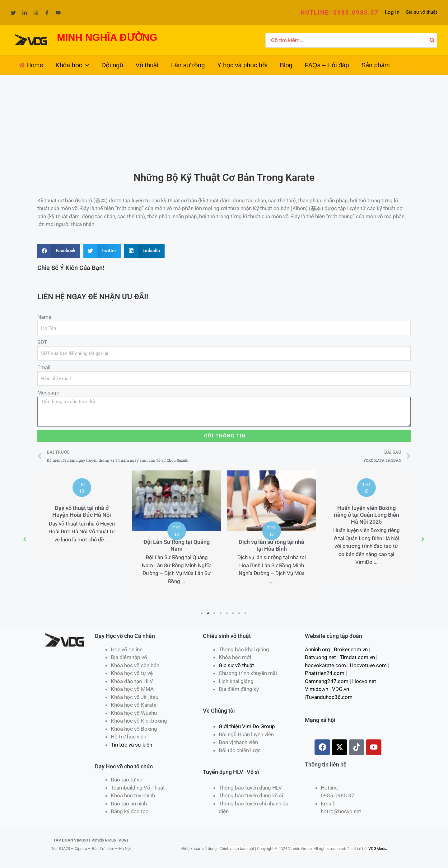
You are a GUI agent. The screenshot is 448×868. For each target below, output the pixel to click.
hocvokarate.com (325, 665)
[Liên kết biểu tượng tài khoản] (392, 12)
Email (44, 367)
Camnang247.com (327, 681)
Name (44, 317)
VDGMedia (378, 849)
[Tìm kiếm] (432, 40)
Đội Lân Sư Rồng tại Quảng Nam (177, 545)
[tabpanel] (82, 515)
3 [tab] (215, 613)
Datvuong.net (320, 657)
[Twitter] (13, 13)
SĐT (42, 342)
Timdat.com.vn (357, 657)
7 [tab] (240, 613)
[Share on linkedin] (144, 251)
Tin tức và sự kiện (131, 745)
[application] (86, 65)
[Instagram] (36, 13)
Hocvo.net (364, 681)
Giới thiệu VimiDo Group (247, 726)
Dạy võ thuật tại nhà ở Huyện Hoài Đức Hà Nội (82, 511)
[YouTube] (58, 13)
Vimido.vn (317, 689)
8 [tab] (246, 613)
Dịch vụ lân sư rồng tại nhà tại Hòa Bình (271, 545)
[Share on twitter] (102, 251)
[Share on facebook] (59, 251)
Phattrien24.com (325, 673)
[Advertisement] (224, 121)
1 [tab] (202, 613)
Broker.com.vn (351, 649)
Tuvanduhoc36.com (329, 697)
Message (48, 393)
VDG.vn (341, 689)
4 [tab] (221, 613)
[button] (340, 13)
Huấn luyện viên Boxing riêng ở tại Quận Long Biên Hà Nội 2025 (366, 515)
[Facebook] (47, 13)
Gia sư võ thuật (421, 12)
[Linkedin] (25, 13)
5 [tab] (227, 613)
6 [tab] (233, 613)
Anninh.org (317, 649)
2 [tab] (208, 613)
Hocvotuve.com (368, 665)
